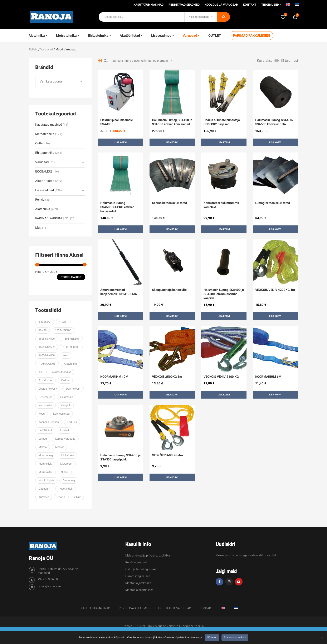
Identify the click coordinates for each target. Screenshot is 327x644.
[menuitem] (288, 6)
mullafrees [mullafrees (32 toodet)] (68, 455)
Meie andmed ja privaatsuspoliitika (148, 556)
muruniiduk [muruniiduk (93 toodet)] (45, 464)
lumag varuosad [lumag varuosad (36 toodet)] (65, 439)
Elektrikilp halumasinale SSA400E (116, 122)
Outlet (39, 143)
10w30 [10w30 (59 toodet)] (63, 322)
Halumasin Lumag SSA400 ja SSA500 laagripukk (120, 457)
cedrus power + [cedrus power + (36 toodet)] (48, 389)
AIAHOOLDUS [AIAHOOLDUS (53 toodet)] (47, 364)
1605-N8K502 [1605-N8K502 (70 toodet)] (47, 347)
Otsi (224, 17)
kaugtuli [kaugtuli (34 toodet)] (66, 405)
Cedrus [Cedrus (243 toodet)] (65, 380)
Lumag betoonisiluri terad (273, 203)
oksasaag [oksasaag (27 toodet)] (69, 480)
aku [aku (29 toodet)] (41, 372)
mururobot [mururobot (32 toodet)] (66, 464)
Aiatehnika (43, 209)
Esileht (33, 49)
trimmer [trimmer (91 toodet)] (44, 497)
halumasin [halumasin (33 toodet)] (67, 397)
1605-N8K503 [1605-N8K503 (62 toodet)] (71, 347)
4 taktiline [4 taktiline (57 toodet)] (45, 322)
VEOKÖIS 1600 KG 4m (167, 455)
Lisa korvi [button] (121, 142)
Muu (38, 228)
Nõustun (212, 637)
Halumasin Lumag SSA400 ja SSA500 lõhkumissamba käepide (224, 294)
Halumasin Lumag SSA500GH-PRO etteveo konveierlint (117, 207)
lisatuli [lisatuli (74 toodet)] (65, 430)
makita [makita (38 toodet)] (43, 447)
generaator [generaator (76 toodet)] (45, 397)
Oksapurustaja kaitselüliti (169, 290)
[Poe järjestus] (142, 61)
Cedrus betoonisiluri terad (169, 203)
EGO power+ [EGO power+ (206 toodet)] (73, 389)
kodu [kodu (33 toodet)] (42, 414)
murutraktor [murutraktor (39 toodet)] (45, 472)
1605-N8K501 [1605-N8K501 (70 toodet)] (71, 339)
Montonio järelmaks (138, 583)
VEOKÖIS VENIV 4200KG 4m (275, 290)
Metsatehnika (45, 134)
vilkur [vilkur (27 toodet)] (77, 497)
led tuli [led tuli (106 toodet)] (72, 422)
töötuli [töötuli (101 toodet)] (61, 497)
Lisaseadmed (45, 190)
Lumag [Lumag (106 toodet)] (43, 439)
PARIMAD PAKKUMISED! (52, 218)
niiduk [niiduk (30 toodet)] (65, 472)
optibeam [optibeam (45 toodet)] (44, 489)
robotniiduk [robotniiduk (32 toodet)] (66, 489)
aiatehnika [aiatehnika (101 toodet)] (70, 364)
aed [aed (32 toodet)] (66, 355)
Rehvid (40, 200)
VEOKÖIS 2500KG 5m (167, 377)
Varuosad (47, 49)
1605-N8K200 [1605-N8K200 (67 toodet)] (63, 330)
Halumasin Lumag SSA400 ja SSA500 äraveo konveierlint (172, 122)
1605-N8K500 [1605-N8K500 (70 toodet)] (47, 339)
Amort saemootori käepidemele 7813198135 (119, 292)
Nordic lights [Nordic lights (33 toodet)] (46, 480)
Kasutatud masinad (49, 125)
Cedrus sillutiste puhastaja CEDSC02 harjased (222, 122)
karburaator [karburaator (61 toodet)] (45, 405)
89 (203, 626)
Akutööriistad (45, 181)
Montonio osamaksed (139, 590)
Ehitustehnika (45, 153)
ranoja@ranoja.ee (49, 586)
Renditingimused (136, 562)
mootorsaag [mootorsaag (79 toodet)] (46, 455)
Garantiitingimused (138, 576)
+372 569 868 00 (49, 579)
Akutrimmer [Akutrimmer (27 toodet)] (46, 380)
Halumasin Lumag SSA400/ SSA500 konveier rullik (274, 122)
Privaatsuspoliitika (235, 637)
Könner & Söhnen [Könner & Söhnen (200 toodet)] (49, 422)
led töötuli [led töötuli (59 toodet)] (45, 430)
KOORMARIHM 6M (268, 377)
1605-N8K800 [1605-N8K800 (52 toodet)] (47, 355)
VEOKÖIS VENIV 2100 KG (221, 377)
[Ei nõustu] (322, 638)
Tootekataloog (71, 277)
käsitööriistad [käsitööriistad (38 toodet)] (61, 414)
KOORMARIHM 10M (114, 377)
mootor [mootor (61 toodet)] (59, 447)
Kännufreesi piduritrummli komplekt (221, 205)
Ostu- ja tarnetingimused (141, 569)
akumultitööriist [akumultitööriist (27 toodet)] (61, 372)
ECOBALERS (44, 172)
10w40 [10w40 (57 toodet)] (43, 330)
